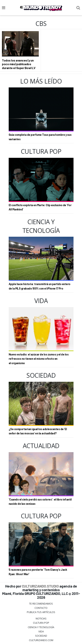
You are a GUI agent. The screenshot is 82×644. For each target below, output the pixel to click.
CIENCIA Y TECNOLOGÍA (41, 627)
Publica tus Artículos (41, 612)
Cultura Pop (41, 623)
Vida (41, 631)
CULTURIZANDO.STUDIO (40, 586)
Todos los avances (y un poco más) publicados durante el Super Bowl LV (19, 64)
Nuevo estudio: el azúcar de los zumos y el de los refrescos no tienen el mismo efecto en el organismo (39, 359)
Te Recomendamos (41, 604)
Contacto (41, 608)
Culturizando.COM (41, 640)
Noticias (41, 618)
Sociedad (41, 636)
